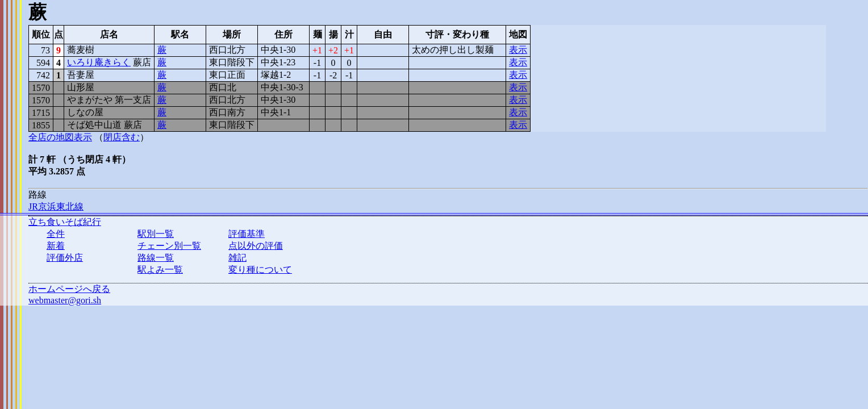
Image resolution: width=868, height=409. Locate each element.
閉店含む (122, 137)
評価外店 (65, 258)
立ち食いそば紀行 (65, 222)
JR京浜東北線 (56, 206)
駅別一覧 (156, 234)
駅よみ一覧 (160, 270)
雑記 (237, 258)
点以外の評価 (256, 246)
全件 (56, 234)
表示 (518, 50)
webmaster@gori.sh (65, 300)
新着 (56, 246)
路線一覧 (156, 258)
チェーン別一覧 (169, 246)
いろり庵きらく (99, 62)
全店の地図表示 (60, 137)
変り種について (260, 270)
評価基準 (247, 234)
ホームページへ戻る (69, 289)
